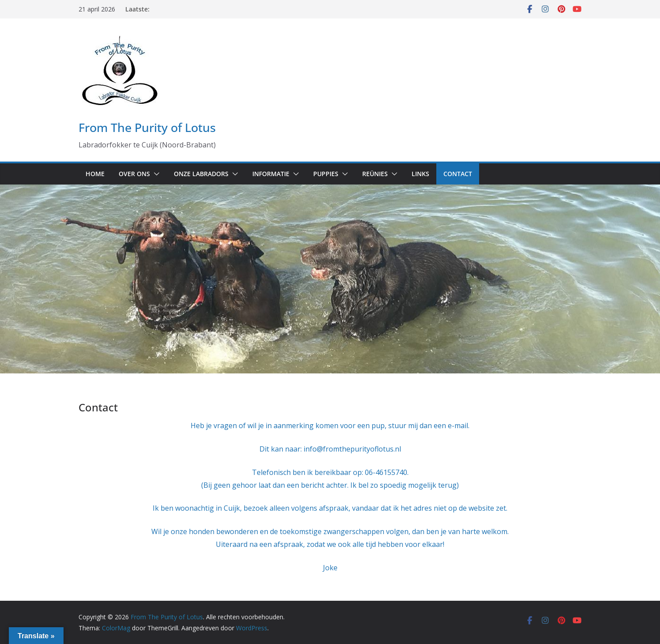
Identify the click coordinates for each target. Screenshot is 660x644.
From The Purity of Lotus (147, 127)
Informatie (271, 174)
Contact (458, 174)
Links (420, 174)
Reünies (375, 174)
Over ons (134, 174)
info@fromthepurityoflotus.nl (352, 449)
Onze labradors (201, 174)
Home (95, 174)
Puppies (326, 174)
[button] (155, 174)
